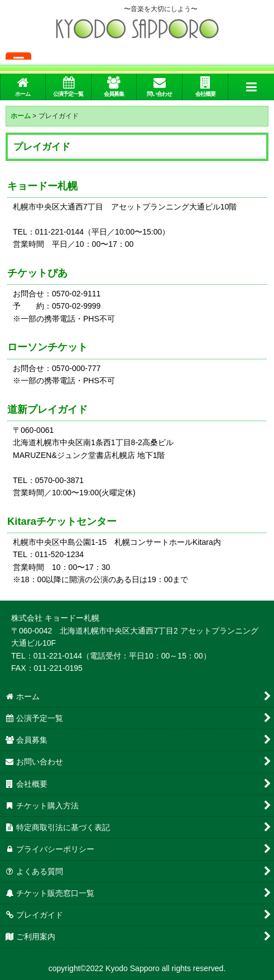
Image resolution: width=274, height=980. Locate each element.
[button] (251, 87)
